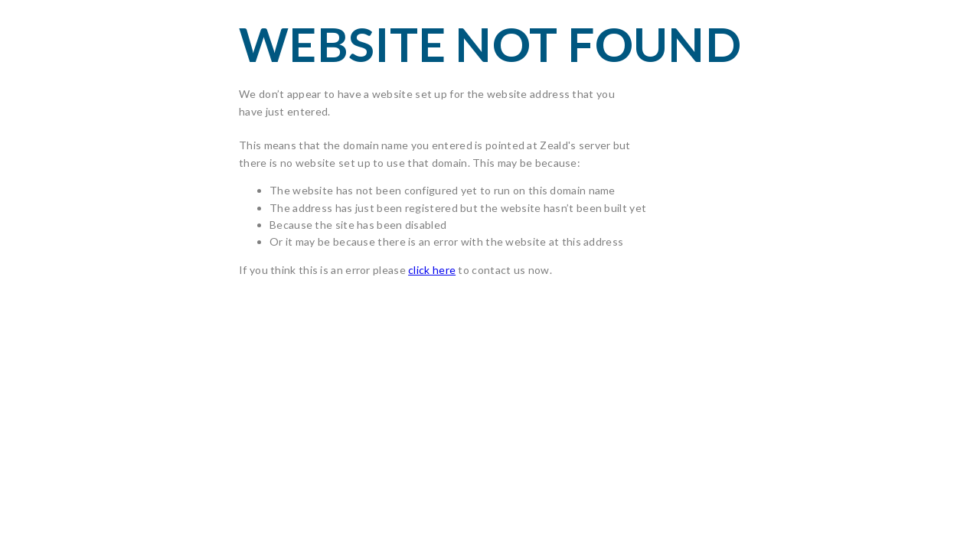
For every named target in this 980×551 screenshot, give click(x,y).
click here (432, 270)
